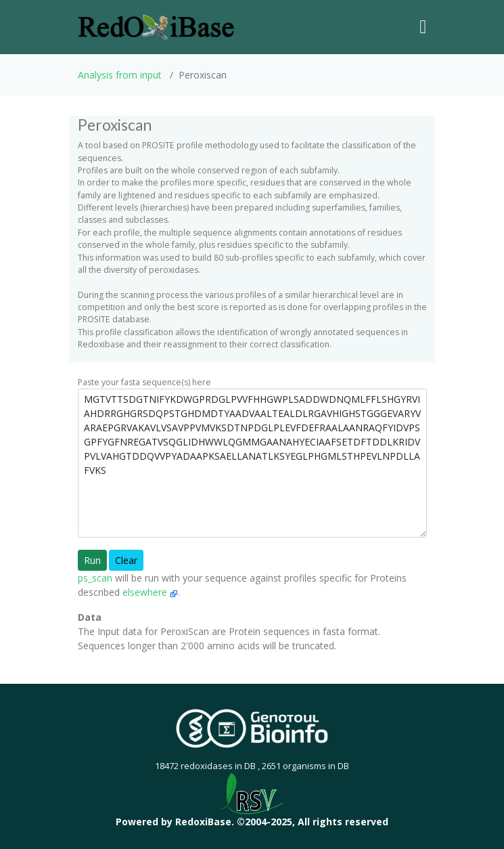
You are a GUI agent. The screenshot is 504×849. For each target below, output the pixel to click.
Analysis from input (120, 75)
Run (92, 560)
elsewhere (150, 592)
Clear (126, 560)
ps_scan (95, 578)
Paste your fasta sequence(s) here (144, 382)
